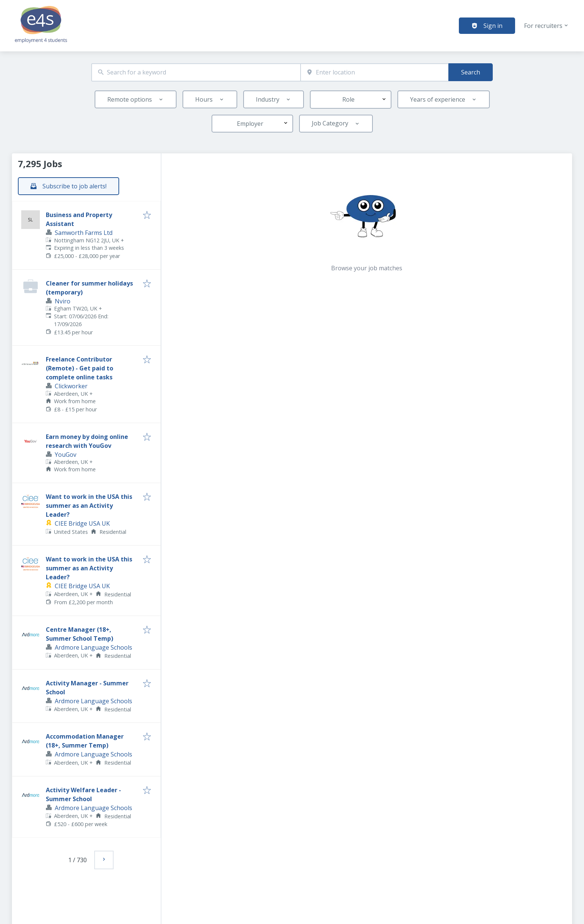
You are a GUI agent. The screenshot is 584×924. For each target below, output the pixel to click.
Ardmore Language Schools (93, 647)
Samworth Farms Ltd (84, 233)
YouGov (66, 455)
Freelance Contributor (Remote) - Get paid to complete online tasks (80, 368)
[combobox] (196, 72)
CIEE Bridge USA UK (82, 523)
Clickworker (71, 386)
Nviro (63, 301)
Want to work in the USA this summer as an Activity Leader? (89, 506)
